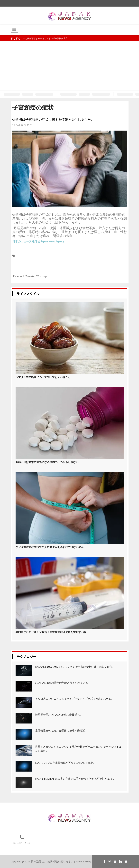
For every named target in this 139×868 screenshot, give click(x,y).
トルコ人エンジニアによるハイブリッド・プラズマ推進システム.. (74, 699)
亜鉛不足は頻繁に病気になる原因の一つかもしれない (47, 462)
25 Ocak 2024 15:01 (22, 125)
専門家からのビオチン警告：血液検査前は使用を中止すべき (51, 632)
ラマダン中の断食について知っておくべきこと (43, 377)
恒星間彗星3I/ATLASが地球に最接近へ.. (58, 715)
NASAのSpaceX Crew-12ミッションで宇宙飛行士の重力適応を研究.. (74, 667)
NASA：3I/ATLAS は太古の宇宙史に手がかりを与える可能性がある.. (74, 779)
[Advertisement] (70, 66)
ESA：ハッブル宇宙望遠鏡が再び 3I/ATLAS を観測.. (65, 763)
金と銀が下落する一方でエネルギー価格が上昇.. (46, 38)
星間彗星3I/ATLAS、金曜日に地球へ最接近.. (61, 731)
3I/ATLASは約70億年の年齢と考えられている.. (62, 683)
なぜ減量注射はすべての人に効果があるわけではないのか (50, 547)
